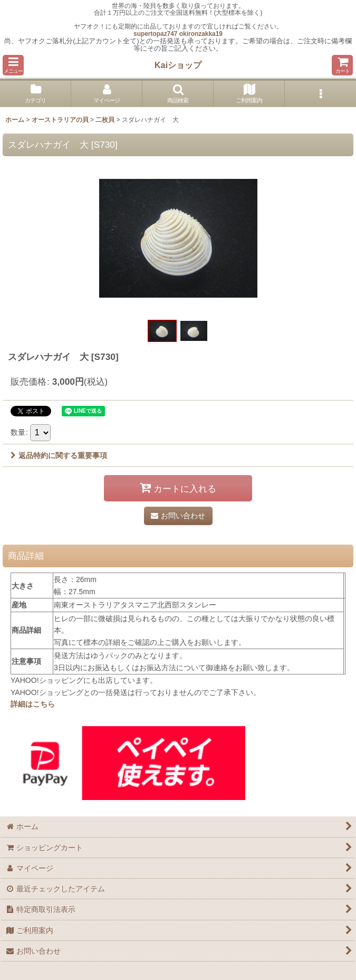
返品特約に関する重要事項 (59, 455)
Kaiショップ (178, 65)
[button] (13, 65)
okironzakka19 (201, 34)
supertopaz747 (155, 34)
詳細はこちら (33, 704)
